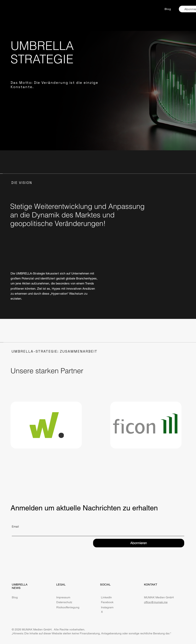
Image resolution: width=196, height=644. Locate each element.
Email (15, 526)
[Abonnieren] (139, 543)
